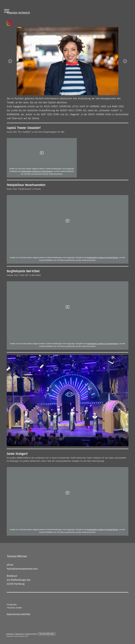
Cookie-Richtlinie (31, 634)
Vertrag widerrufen (47, 634)
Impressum (10, 634)
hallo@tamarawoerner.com (22, 569)
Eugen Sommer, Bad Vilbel (19, 614)
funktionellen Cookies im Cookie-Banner (37, 171)
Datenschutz (19, 634)
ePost (10, 565)
